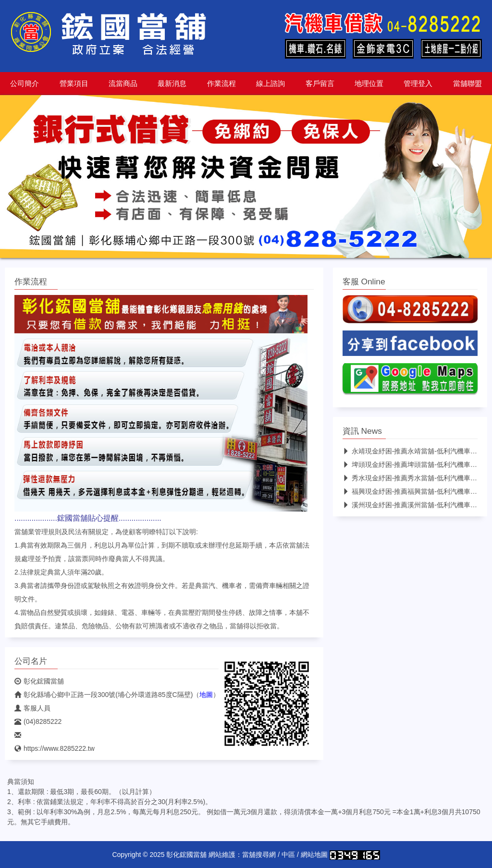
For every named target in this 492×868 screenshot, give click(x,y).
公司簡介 (25, 84)
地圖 (206, 695)
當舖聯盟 (467, 84)
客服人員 (32, 708)
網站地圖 (314, 855)
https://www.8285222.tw (55, 748)
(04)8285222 (38, 721)
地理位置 (369, 84)
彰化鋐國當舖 (39, 681)
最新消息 (172, 84)
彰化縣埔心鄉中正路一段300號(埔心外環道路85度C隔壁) (104, 695)
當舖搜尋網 (259, 855)
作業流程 (221, 84)
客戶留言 (320, 84)
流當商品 (123, 84)
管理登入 (418, 84)
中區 (288, 855)
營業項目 (74, 84)
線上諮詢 (271, 84)
